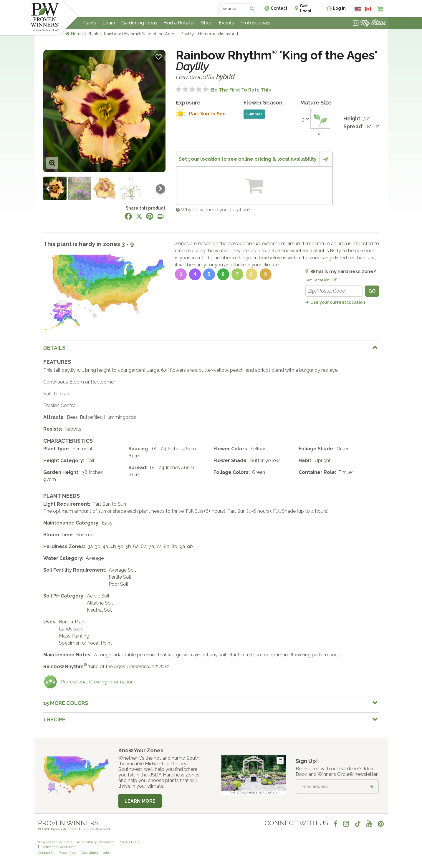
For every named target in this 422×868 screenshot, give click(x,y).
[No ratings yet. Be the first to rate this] (223, 90)
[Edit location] (333, 279)
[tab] (211, 348)
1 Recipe (54, 720)
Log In (339, 8)
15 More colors (66, 703)
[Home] (45, 18)
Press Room (68, 853)
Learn (109, 23)
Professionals (255, 23)
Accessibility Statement (96, 842)
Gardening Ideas (139, 23)
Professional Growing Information (88, 682)
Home (77, 34)
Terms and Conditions (58, 847)
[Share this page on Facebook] (128, 216)
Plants (93, 34)
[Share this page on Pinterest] (150, 216)
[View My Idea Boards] (369, 24)
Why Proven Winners (55, 842)
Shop (207, 23)
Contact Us (47, 853)
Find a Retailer (179, 23)
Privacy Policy (130, 842)
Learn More (140, 801)
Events (226, 23)
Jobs (106, 853)
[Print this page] (160, 216)
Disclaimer (90, 853)
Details (54, 348)
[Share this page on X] (139, 216)
